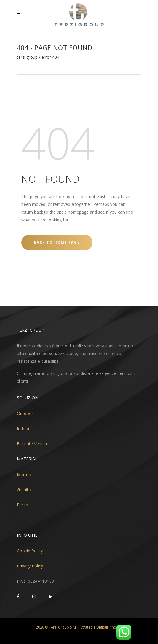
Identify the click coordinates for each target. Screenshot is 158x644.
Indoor (23, 428)
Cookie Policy (30, 551)
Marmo (24, 474)
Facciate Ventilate (34, 444)
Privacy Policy (30, 566)
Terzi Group (27, 57)
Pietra (23, 505)
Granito (24, 490)
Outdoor (25, 413)
